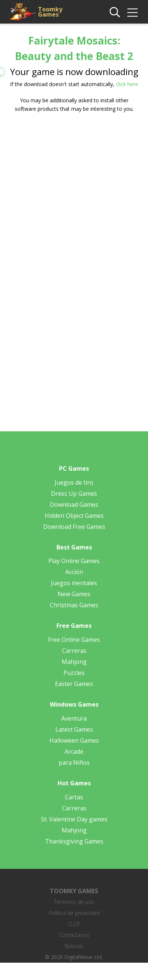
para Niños (74, 763)
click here (127, 84)
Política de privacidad (74, 913)
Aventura (74, 718)
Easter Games (74, 684)
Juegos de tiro (74, 482)
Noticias (74, 946)
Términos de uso (74, 902)
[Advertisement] (69, 193)
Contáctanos (74, 935)
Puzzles (74, 673)
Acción (74, 572)
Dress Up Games (74, 493)
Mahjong (74, 662)
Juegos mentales (74, 583)
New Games (74, 594)
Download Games (74, 505)
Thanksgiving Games (74, 841)
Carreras (74, 651)
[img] (132, 13)
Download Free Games (74, 527)
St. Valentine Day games (74, 819)
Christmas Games (74, 605)
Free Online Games (74, 640)
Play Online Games (74, 561)
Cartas (74, 797)
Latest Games (74, 729)
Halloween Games (74, 740)
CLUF (74, 924)
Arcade (74, 751)
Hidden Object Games (74, 516)
